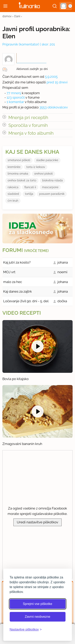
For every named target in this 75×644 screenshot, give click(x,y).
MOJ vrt (9, 272)
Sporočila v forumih (28, 125)
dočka (62, 301)
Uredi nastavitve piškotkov (37, 522)
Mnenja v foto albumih (31, 133)
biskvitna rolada (52, 180)
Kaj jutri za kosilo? (17, 262)
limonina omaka (18, 174)
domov (7, 16)
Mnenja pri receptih (28, 117)
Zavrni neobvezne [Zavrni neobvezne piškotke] (37, 617)
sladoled (13, 194)
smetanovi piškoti (19, 160)
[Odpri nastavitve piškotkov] (26, 630)
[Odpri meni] (5, 6)
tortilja (29, 194)
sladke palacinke (47, 160)
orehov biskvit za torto (22, 180)
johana (63, 262)
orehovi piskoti (43, 174)
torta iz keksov (36, 167)
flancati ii (30, 187)
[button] (66, 6)
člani (17, 16)
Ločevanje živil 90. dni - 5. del (26, 301)
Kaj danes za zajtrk (17, 291)
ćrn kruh (13, 201)
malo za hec (13, 282)
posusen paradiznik (52, 194)
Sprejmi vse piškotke (37, 604)
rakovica (13, 187)
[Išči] (55, 6)
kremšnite (14, 167)
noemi (62, 272)
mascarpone (50, 187)
